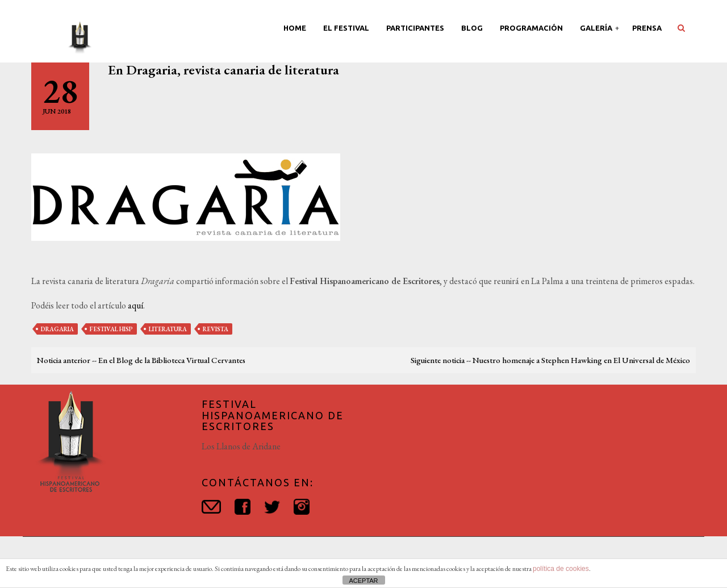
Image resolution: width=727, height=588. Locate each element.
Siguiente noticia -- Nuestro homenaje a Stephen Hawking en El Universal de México (550, 360)
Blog (472, 28)
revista (216, 329)
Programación (531, 28)
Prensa (647, 28)
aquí (135, 305)
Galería (597, 28)
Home (295, 28)
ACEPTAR (363, 581)
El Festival (346, 28)
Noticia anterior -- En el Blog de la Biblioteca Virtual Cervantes (141, 360)
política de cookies (561, 569)
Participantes (415, 28)
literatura (168, 329)
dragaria (57, 329)
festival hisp (111, 329)
